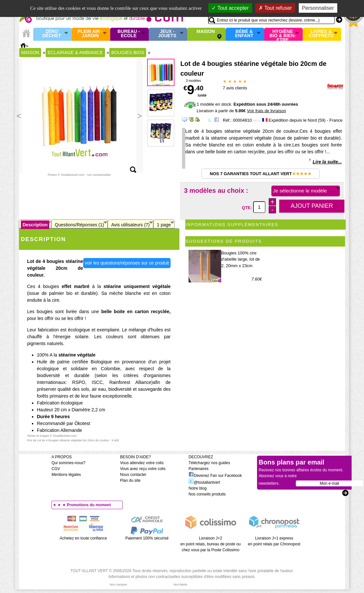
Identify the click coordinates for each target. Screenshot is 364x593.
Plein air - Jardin (90, 34)
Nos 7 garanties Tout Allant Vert (260, 174)
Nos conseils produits (207, 494)
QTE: (247, 207)
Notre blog (197, 488)
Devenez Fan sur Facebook (215, 476)
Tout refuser (275, 8)
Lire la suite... (327, 162)
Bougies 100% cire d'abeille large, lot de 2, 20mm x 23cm (241, 259)
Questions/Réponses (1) (79, 225)
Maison (206, 32)
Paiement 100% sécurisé (147, 538)
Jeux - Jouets (167, 34)
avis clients (235, 88)
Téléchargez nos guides (209, 463)
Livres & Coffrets (321, 34)
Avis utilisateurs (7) (130, 225)
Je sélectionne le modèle (300, 191)
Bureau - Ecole (129, 34)
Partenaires (198, 469)
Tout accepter (230, 8)
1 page (164, 225)
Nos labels (180, 585)
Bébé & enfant (244, 34)
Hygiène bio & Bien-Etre (283, 34)
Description (35, 225)
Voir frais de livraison (266, 111)
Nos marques (118, 585)
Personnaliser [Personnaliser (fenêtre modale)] (318, 8)
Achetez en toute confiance (83, 538)
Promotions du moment (89, 505)
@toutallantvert (204, 482)
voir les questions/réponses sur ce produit (127, 263)
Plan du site (130, 480)
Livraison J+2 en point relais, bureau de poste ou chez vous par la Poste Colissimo (211, 544)
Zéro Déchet (52, 34)
